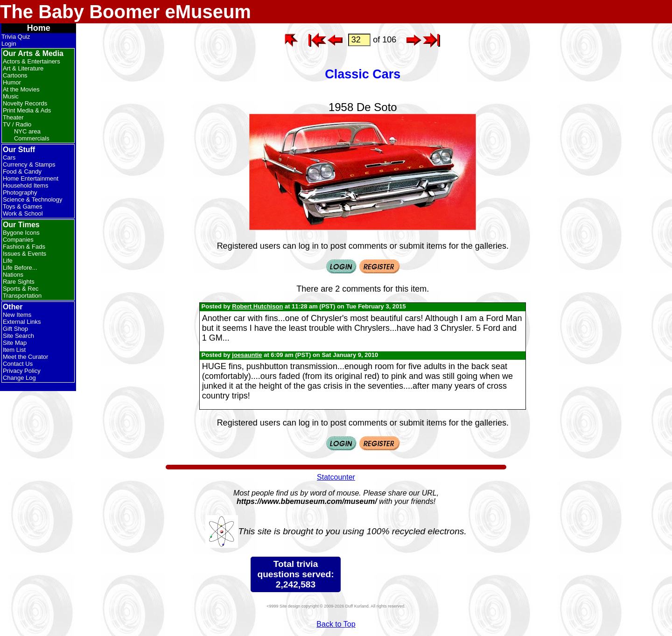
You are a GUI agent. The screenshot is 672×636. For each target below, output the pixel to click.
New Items (17, 315)
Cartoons (15, 75)
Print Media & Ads (27, 110)
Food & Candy (22, 171)
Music (11, 96)
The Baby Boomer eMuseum (126, 12)
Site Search (18, 336)
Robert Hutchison (257, 306)
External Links (22, 322)
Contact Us (18, 364)
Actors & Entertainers (31, 61)
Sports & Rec (21, 289)
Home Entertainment (31, 178)
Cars (9, 157)
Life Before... (20, 268)
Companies (18, 240)
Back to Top (336, 624)
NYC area (27, 131)
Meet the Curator (26, 357)
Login (9, 44)
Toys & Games (23, 206)
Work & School (23, 213)
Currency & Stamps (29, 164)
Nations (13, 275)
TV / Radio (17, 124)
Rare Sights (19, 282)
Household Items (26, 185)
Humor (12, 82)
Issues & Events (24, 254)
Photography (20, 192)
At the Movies (21, 89)
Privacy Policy (22, 371)
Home (39, 28)
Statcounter (336, 477)
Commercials (32, 138)
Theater (13, 117)
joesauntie (247, 355)
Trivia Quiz (16, 37)
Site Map (15, 343)
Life (8, 261)
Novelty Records (25, 103)
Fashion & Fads (24, 247)
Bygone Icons (21, 233)
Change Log (19, 378)
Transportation (22, 296)
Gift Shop (15, 329)
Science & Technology (33, 199)
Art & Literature (23, 68)
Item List (14, 350)
